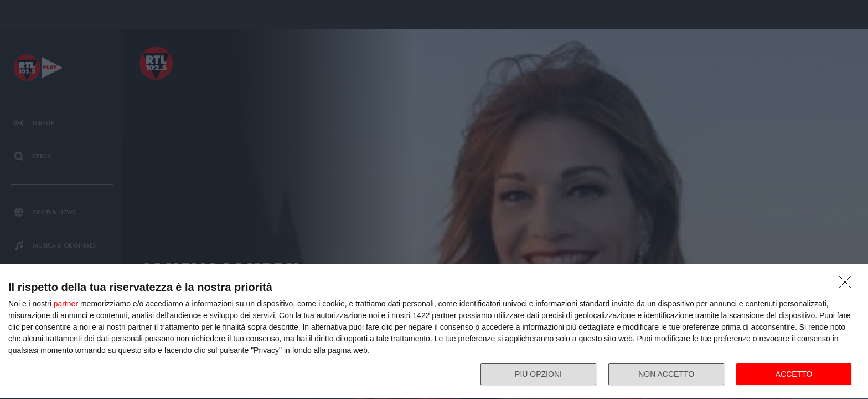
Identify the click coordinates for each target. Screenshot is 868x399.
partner (66, 304)
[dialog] (434, 332)
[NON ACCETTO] (848, 285)
